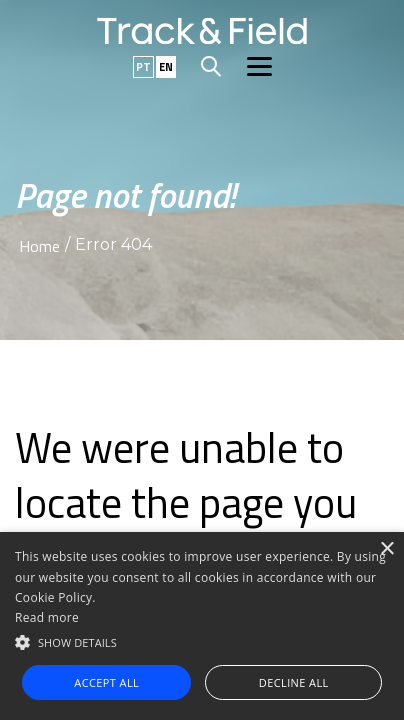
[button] (202, 641)
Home (39, 246)
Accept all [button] (106, 682)
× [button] (386, 549)
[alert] (202, 626)
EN (166, 67)
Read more (47, 617)
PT (143, 67)
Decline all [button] (294, 682)
